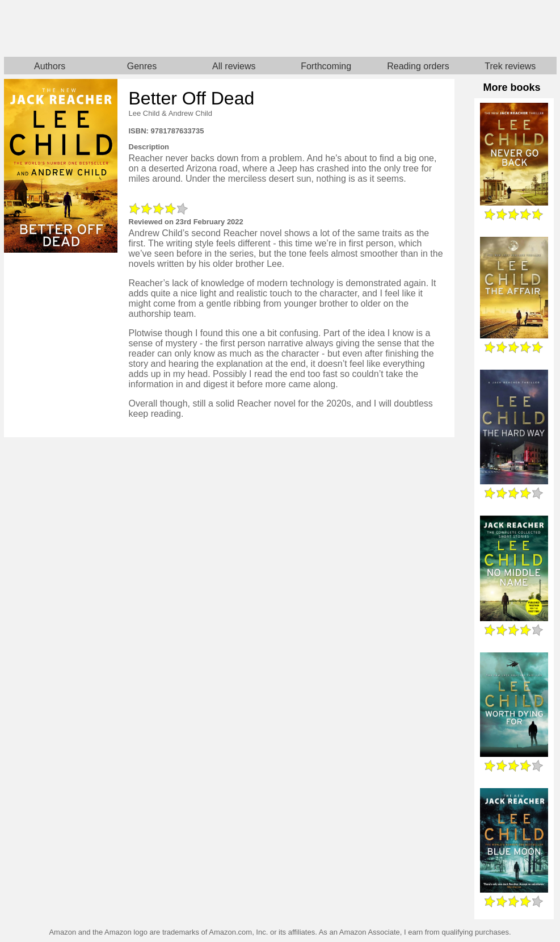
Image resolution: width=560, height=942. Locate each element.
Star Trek (418, 28)
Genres (142, 66)
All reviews (234, 66)
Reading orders (418, 66)
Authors (50, 66)
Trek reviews (510, 66)
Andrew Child (190, 113)
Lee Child (144, 113)
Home (142, 28)
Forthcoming (326, 66)
